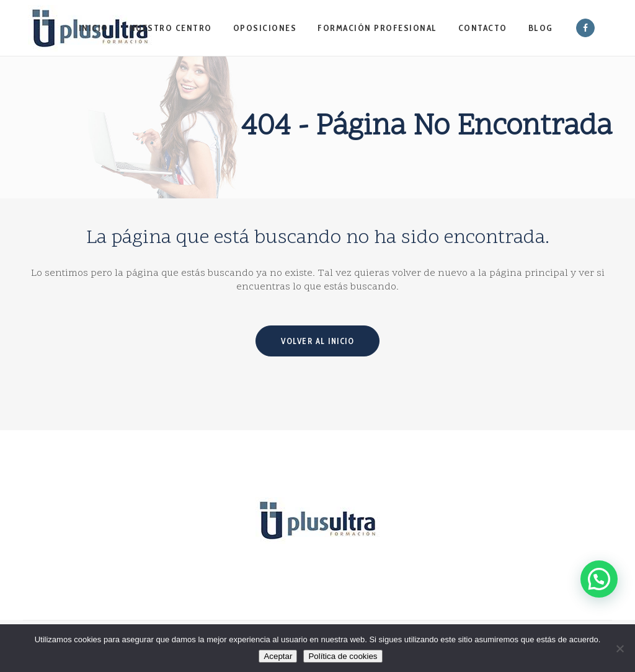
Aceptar (278, 656)
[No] (619, 648)
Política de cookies (343, 656)
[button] (599, 573)
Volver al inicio (317, 341)
